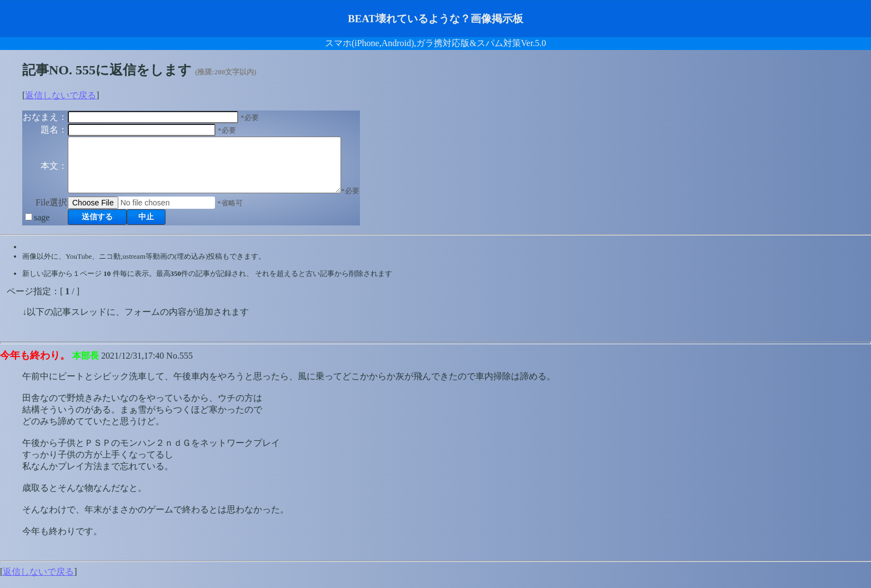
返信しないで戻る (61, 95)
